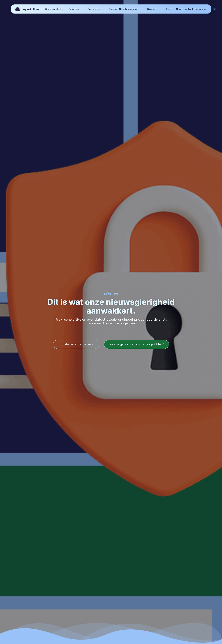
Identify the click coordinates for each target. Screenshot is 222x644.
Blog (169, 9)
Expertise (76, 9)
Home (37, 9)
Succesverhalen (54, 9)
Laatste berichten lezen (76, 347)
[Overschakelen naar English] (215, 9)
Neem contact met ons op (192, 9)
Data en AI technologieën (125, 9)
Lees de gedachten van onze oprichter (138, 347)
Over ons (154, 9)
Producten (96, 9)
